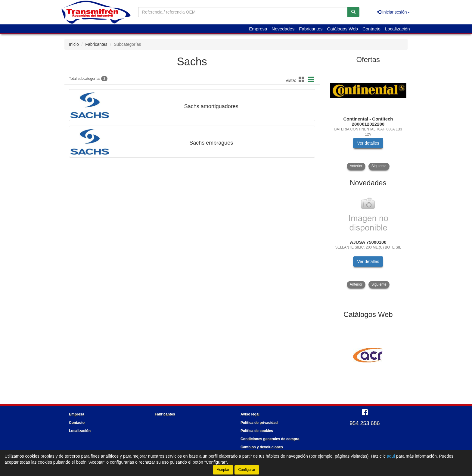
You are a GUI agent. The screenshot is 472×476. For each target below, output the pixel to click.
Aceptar (223, 470)
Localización (397, 29)
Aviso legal (250, 414)
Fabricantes (311, 29)
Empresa (258, 29)
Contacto (371, 29)
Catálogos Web (343, 29)
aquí (391, 456)
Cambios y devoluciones (262, 447)
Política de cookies (257, 431)
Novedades (283, 29)
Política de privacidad (259, 423)
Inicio (74, 44)
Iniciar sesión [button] (393, 12)
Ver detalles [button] (368, 143)
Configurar (247, 470)
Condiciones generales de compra (270, 439)
